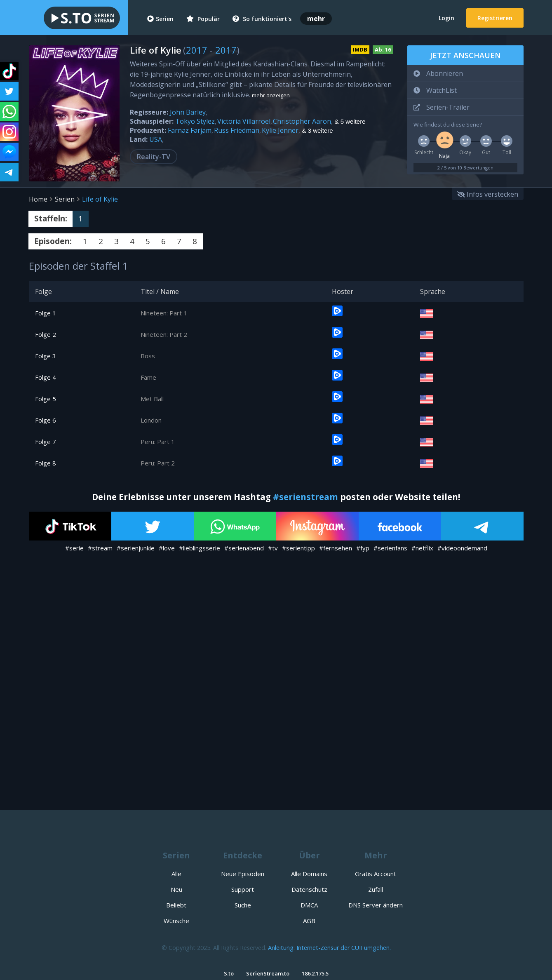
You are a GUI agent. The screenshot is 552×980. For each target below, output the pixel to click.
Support (243, 889)
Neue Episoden (243, 874)
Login (446, 18)
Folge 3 (46, 356)
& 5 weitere (350, 122)
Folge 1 (46, 313)
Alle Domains (309, 874)
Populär (203, 19)
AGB (309, 921)
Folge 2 (46, 334)
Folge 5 (46, 399)
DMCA (309, 905)
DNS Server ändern (376, 905)
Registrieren (495, 18)
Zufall (376, 889)
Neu (176, 889)
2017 (197, 50)
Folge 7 (46, 442)
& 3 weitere (318, 131)
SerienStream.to (268, 973)
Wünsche (176, 921)
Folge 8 (46, 463)
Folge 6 (46, 420)
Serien (160, 19)
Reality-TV (154, 157)
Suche (243, 905)
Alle (176, 874)
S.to (229, 973)
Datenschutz (309, 889)
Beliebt (176, 905)
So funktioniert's (262, 19)
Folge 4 (46, 377)
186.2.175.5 (315, 973)
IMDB (360, 49)
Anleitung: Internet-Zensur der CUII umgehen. (329, 948)
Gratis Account (376, 874)
